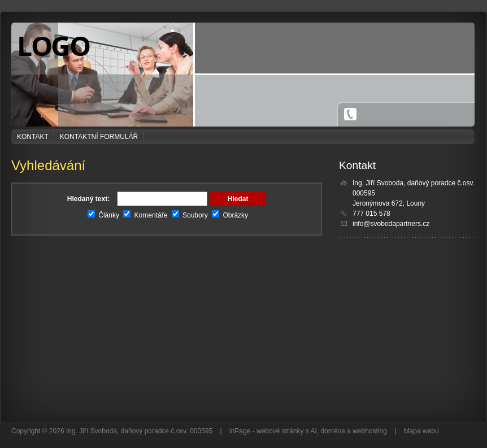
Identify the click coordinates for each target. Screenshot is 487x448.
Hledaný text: (88, 199)
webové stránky (280, 431)
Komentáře (145, 215)
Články (103, 215)
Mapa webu (421, 431)
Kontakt (33, 137)
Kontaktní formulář (99, 137)
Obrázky (230, 215)
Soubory (190, 215)
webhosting (370, 431)
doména (332, 431)
